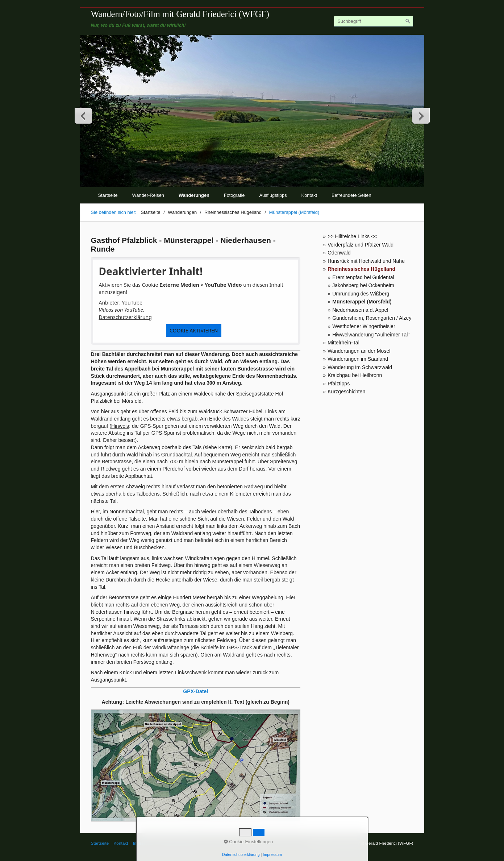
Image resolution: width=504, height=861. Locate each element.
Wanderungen (194, 195)
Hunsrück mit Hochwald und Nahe (366, 261)
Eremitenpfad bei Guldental (363, 277)
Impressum (143, 843)
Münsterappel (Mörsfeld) (362, 302)
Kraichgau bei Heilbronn (355, 375)
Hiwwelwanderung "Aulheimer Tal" (371, 335)
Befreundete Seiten (351, 195)
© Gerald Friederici (177, 843)
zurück (84, 116)
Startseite (108, 195)
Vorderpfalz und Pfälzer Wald (361, 245)
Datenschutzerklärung (125, 317)
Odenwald (339, 253)
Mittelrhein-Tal (343, 343)
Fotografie (234, 195)
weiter (421, 116)
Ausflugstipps (273, 195)
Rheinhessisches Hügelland (361, 269)
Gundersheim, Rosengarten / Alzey (372, 318)
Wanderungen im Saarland (358, 359)
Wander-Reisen (148, 195)
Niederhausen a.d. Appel (360, 310)
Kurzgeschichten (346, 392)
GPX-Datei (195, 691)
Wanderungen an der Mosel (359, 351)
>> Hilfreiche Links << (352, 236)
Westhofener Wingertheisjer (364, 326)
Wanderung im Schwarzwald (360, 367)
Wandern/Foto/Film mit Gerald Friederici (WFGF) (180, 14)
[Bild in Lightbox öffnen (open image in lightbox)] (196, 766)
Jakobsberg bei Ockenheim (363, 285)
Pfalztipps (339, 384)
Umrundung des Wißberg (361, 294)
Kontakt (309, 195)
